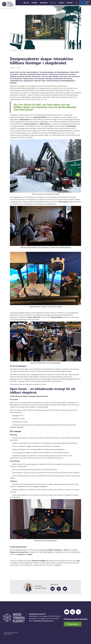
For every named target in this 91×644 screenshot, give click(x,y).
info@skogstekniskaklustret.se (43, 621)
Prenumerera (73, 624)
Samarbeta (44, 3)
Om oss (26, 3)
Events (62, 3)
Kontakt (70, 3)
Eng (77, 3)
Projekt (34, 3)
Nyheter (53, 3)
